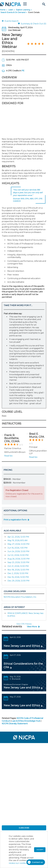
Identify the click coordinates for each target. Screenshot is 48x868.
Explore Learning (23, 10)
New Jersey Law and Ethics (22, 646)
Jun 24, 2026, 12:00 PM (18, 551)
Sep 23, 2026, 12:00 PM (18, 562)
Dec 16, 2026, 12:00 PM (18, 577)
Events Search (10, 21)
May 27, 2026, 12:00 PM (18, 544)
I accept (40, 850)
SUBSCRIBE (24, 828)
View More (32, 627)
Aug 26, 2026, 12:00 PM (19, 559)
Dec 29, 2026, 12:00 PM (18, 581)
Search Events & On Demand (13, 12)
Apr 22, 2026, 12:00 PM (18, 537)
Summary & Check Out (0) (32, 24)
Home (3, 10)
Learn (11, 10)
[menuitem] (11, 746)
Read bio (8, 456)
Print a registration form (15, 520)
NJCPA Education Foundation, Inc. (20, 597)
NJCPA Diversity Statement (15, 724)
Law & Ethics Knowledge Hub (26, 721)
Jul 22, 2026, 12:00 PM (18, 555)
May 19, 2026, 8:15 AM (18, 540)
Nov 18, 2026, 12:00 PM (18, 570)
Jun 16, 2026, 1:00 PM (18, 548)
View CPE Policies (24, 624)
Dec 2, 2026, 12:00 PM (18, 573)
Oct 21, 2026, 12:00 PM (18, 566)
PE (23, 71)
